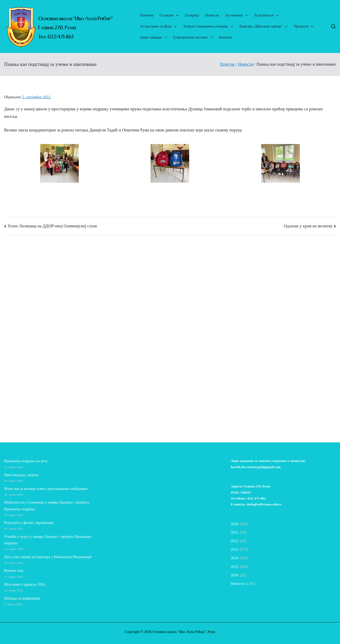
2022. (235, 541)
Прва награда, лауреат (21, 475)
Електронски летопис (193, 37)
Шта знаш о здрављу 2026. (25, 584)
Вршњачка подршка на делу (26, 461)
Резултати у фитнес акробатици (29, 523)
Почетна (147, 15)
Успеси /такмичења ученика (208, 26)
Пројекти (304, 26)
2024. (235, 558)
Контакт (226, 37)
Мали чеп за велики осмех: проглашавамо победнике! (47, 489)
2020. (235, 524)
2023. (235, 549)
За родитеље (267, 15)
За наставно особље (158, 26)
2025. (235, 567)
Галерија (192, 15)
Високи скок (14, 571)
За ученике (237, 15)
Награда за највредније (22, 598)
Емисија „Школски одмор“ (264, 26)
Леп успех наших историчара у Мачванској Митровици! (48, 557)
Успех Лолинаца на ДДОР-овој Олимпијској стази (52, 226)
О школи (169, 15)
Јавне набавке (154, 37)
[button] (176, 15)
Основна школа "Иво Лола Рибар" (179, 632)
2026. (235, 575)
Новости (212, 15)
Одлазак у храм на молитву (308, 226)
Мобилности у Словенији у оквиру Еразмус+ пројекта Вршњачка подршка (47, 506)
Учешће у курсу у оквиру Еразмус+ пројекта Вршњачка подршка (48, 540)
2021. (235, 533)
